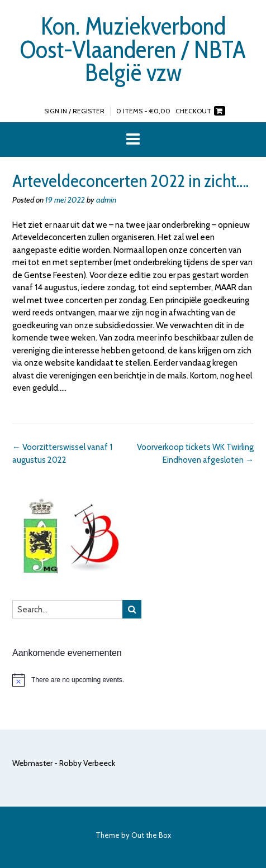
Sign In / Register (74, 111)
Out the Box (151, 835)
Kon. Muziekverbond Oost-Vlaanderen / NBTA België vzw (133, 49)
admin (106, 200)
